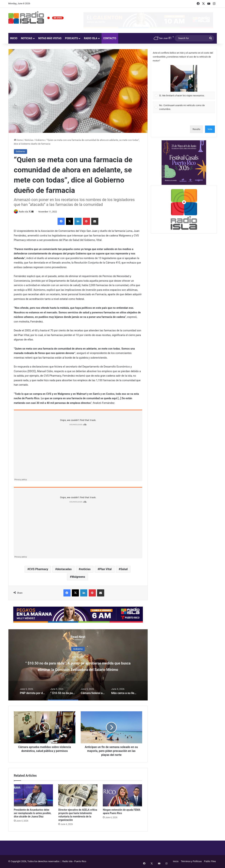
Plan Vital (106, 569)
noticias (85, 569)
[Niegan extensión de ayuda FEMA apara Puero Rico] (122, 796)
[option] (78, 665)
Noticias (26, 38)
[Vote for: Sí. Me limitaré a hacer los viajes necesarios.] (184, 82)
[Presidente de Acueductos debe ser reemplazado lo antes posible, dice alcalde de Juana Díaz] (33, 796)
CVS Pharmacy (39, 569)
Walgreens (78, 577)
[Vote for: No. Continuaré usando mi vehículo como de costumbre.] (184, 107)
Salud (124, 569)
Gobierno (40, 140)
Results (196, 129)
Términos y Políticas (191, 862)
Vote (210, 129)
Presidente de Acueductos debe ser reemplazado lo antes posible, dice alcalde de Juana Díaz (33, 813)
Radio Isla (91, 38)
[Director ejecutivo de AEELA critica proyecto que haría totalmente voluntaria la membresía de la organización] (78, 796)
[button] (184, 78)
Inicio (14, 38)
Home (18, 140)
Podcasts (71, 38)
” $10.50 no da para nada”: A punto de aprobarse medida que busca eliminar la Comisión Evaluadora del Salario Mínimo (78, 669)
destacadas (64, 569)
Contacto (110, 38)
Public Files (210, 862)
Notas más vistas (50, 38)
